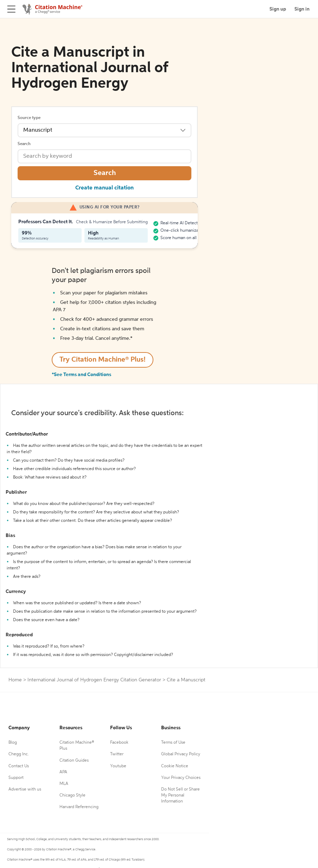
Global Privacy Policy (181, 754)
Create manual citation (104, 188)
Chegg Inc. (19, 754)
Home (15, 680)
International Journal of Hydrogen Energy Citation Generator (94, 680)
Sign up (278, 9)
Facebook (119, 743)
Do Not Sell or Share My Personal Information (180, 795)
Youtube (118, 766)
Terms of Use (173, 743)
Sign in (302, 9)
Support (16, 778)
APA (63, 772)
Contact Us (19, 766)
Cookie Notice (175, 766)
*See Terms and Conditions (81, 375)
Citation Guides (74, 761)
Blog (13, 743)
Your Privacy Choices (181, 778)
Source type (29, 118)
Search (24, 144)
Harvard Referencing (79, 807)
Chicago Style (72, 795)
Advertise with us (25, 789)
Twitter (117, 754)
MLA (64, 784)
